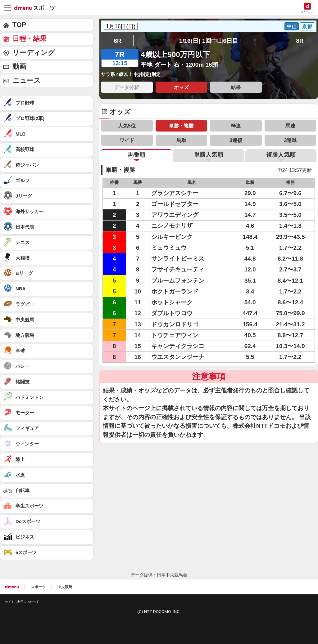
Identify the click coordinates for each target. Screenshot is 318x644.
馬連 (290, 126)
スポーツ (38, 587)
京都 (307, 26)
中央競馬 (65, 587)
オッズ (181, 87)
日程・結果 (30, 39)
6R (117, 41)
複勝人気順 (281, 155)
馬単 (181, 140)
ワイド (127, 140)
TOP (19, 25)
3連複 (236, 140)
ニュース (27, 80)
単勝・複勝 (181, 126)
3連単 (290, 140)
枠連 (236, 126)
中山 (292, 26)
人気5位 (127, 126)
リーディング (34, 53)
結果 (236, 87)
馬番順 (136, 155)
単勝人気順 (209, 155)
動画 (19, 67)
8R (300, 41)
